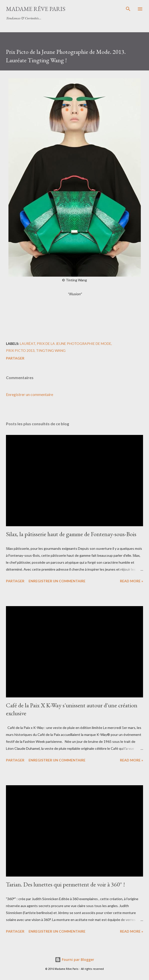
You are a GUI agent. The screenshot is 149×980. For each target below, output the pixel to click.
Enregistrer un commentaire (30, 394)
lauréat (28, 343)
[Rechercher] (128, 9)
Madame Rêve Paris (36, 9)
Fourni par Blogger (74, 960)
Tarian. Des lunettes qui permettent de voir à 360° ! (65, 884)
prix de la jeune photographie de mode (74, 343)
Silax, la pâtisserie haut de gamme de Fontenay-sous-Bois (71, 534)
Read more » (131, 581)
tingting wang (51, 350)
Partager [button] (15, 358)
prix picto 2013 (20, 350)
